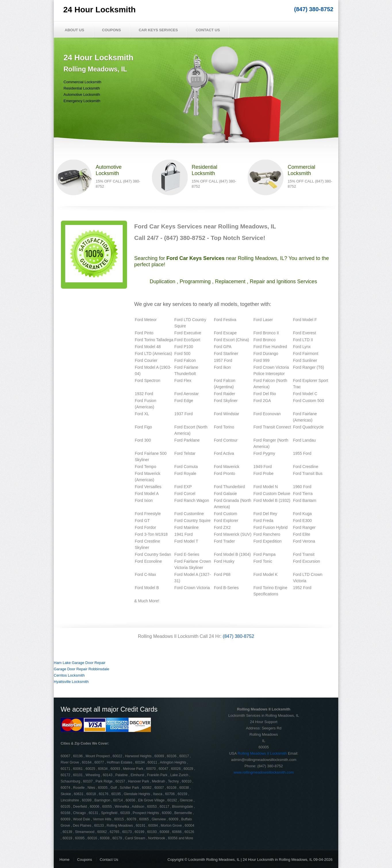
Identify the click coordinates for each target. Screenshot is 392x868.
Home (65, 860)
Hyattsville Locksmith (71, 682)
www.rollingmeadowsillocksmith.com (264, 772)
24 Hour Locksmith (99, 10)
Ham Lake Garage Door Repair (80, 663)
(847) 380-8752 (314, 9)
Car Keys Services (158, 30)
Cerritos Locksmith (69, 675)
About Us (74, 30)
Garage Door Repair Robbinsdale (81, 669)
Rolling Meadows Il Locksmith (262, 753)
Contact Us (208, 30)
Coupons (112, 30)
